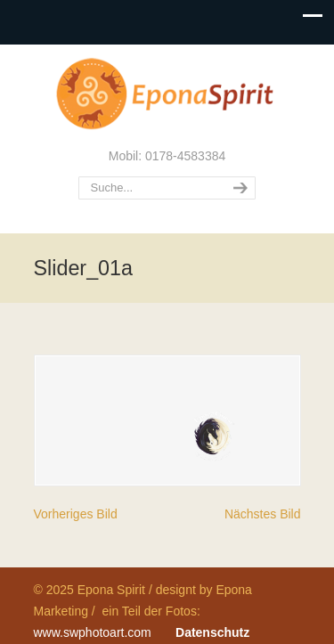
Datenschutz (212, 632)
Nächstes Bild (263, 514)
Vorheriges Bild (76, 514)
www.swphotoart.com (93, 632)
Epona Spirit (167, 94)
